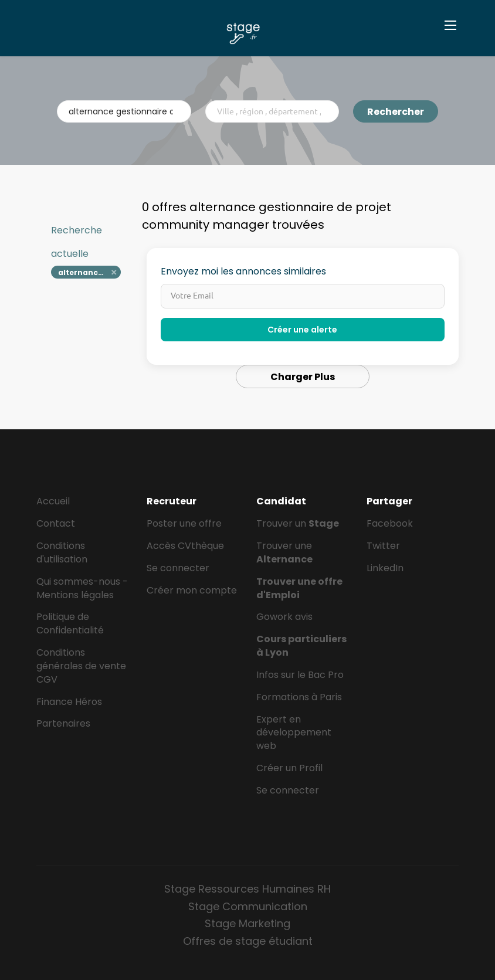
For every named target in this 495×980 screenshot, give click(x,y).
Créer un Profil (289, 768)
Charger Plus (303, 377)
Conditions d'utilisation (62, 552)
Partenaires (63, 723)
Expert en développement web (294, 733)
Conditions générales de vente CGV (81, 666)
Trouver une (284, 552)
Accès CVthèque (185, 546)
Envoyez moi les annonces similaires (243, 272)
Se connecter (178, 568)
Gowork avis (284, 617)
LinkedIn (385, 568)
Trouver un (298, 523)
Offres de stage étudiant (248, 941)
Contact (56, 523)
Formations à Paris (299, 697)
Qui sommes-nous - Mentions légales (82, 588)
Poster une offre (184, 523)
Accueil (53, 501)
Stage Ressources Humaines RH (247, 889)
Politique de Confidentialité (70, 623)
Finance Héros (69, 702)
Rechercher (396, 112)
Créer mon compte (192, 590)
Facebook (390, 523)
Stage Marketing (247, 923)
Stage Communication (248, 906)
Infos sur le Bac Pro (300, 675)
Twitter (383, 546)
